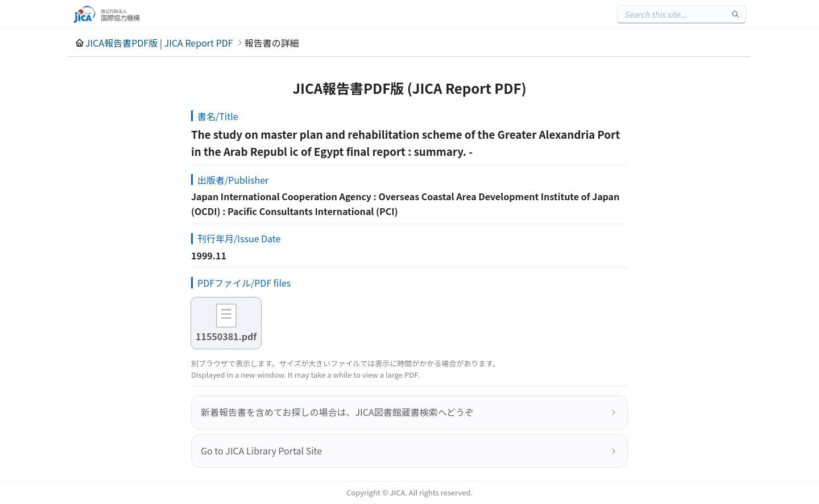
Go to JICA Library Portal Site (261, 451)
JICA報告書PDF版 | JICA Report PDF (159, 43)
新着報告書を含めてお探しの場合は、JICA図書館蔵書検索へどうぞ (337, 412)
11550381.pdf (226, 336)
